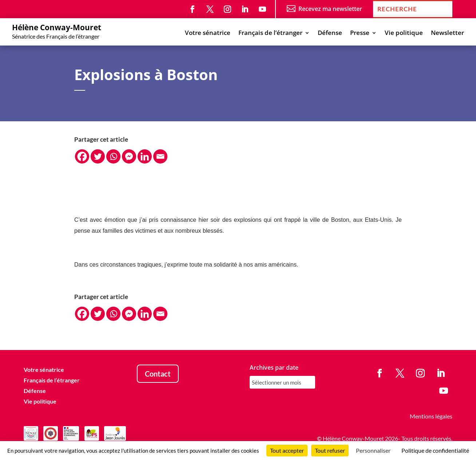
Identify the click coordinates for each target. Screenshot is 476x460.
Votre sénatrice (208, 34)
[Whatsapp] (113, 156)
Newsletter (447, 34)
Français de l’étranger (270, 34)
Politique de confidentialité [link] (435, 450)
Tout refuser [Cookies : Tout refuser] (330, 450)
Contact (158, 374)
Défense (330, 34)
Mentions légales (431, 416)
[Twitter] (98, 156)
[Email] (160, 156)
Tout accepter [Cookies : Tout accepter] (287, 450)
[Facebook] (82, 156)
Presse (360, 34)
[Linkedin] (145, 156)
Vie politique (404, 34)
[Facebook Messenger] (129, 156)
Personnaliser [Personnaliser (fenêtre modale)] (373, 450)
